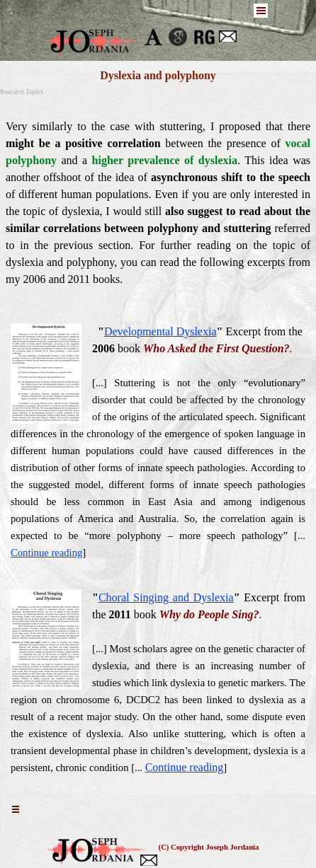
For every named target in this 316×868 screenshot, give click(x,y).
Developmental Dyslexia (160, 331)
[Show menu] (261, 11)
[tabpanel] (158, 203)
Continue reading (46, 552)
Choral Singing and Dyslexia (166, 597)
